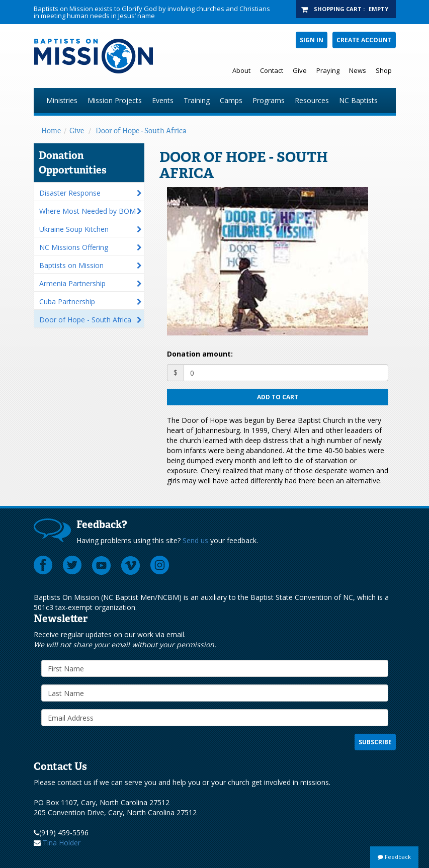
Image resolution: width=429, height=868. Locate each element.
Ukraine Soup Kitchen (74, 229)
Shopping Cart (338, 9)
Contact (272, 70)
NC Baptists (358, 100)
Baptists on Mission (71, 265)
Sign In (312, 40)
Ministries (62, 100)
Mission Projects (115, 100)
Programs (269, 100)
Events (163, 100)
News (358, 70)
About (241, 70)
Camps (231, 100)
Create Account (364, 40)
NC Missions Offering (74, 247)
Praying (328, 70)
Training (197, 100)
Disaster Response (70, 193)
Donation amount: (200, 354)
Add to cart (278, 397)
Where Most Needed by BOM (88, 211)
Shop (384, 70)
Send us (195, 540)
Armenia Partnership (72, 283)
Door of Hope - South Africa (141, 131)
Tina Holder (62, 843)
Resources (312, 100)
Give (300, 70)
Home (51, 131)
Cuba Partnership (67, 301)
